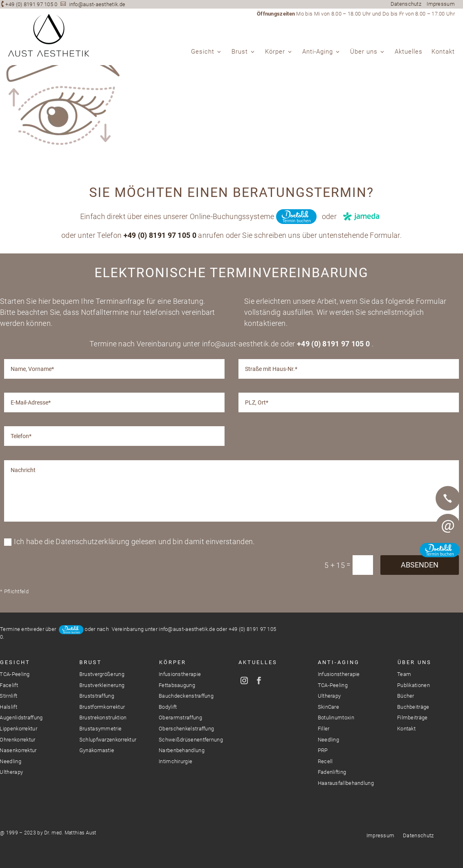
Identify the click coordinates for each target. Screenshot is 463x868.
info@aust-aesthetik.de (97, 4)
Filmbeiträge (412, 718)
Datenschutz (406, 4)
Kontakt (443, 52)
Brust (240, 52)
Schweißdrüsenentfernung (191, 740)
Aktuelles (409, 52)
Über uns (364, 52)
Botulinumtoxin (336, 718)
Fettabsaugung (177, 685)
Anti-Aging (318, 52)
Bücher (406, 696)
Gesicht (203, 52)
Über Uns (415, 662)
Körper (275, 52)
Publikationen (414, 685)
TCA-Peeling (333, 685)
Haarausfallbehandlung (346, 783)
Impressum (441, 4)
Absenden (420, 740)
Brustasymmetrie (101, 729)
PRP (323, 750)
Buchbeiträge (413, 707)
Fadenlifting (332, 772)
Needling (328, 740)
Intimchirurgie (175, 761)
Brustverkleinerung (102, 685)
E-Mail (448, 526)
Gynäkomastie (97, 750)
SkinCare (328, 707)
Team (404, 674)
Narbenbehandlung (182, 750)
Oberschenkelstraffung (186, 729)
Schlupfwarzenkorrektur (108, 740)
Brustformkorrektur (102, 707)
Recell (325, 761)
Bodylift (168, 707)
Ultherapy (329, 696)
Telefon (448, 498)
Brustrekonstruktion (103, 718)
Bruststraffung (97, 696)
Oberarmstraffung (180, 718)
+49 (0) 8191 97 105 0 (31, 4)
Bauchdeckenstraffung (186, 696)
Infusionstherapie (180, 674)
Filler (324, 729)
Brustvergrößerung (102, 674)
